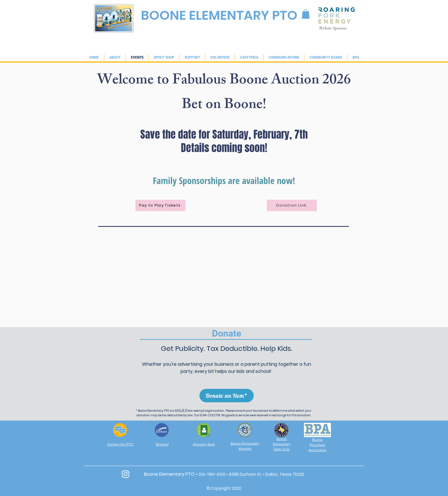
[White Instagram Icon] (126, 474)
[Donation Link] (292, 205)
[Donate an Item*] (227, 396)
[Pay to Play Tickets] (160, 205)
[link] (306, 14)
